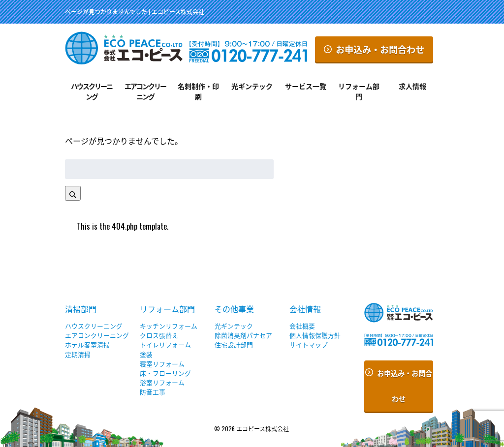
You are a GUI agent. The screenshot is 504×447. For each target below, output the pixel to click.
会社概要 (302, 326)
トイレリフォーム (165, 344)
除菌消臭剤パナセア (243, 335)
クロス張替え (159, 335)
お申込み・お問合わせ (374, 49)
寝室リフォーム (162, 364)
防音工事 (153, 392)
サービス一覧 (306, 86)
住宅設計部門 (234, 344)
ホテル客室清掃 (87, 344)
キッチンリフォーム (169, 326)
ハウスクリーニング (92, 91)
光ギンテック (252, 86)
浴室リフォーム (162, 382)
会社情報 (305, 309)
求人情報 (412, 86)
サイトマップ (309, 344)
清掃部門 (81, 309)
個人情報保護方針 (315, 335)
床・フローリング (165, 373)
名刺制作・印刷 (198, 91)
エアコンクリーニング (145, 91)
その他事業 (234, 309)
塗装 (146, 354)
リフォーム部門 (359, 91)
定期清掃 (78, 354)
